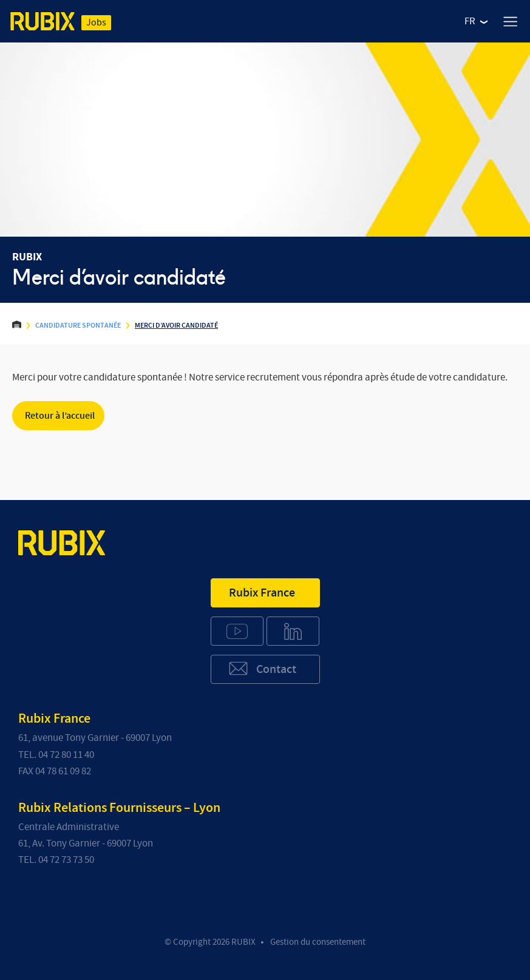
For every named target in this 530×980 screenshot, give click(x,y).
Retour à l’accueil (60, 416)
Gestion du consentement (318, 942)
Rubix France (262, 593)
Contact (262, 668)
